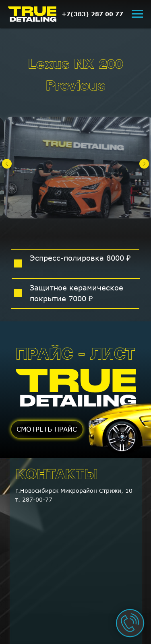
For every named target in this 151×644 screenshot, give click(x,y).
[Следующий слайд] (144, 164)
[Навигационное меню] (137, 14)
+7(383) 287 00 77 (92, 14)
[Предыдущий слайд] (7, 164)
